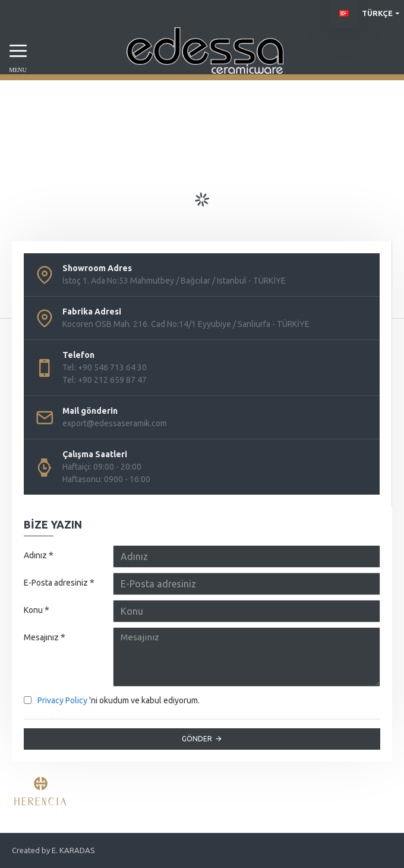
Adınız (35, 555)
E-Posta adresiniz (56, 583)
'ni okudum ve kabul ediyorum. (112, 701)
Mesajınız (41, 637)
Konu (33, 610)
